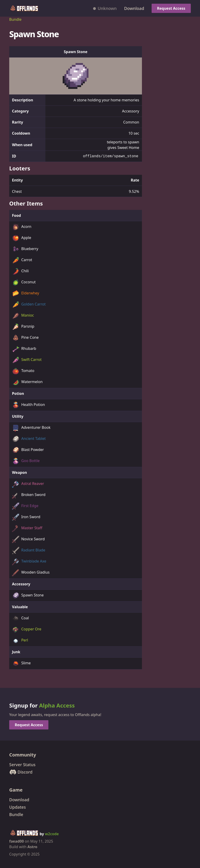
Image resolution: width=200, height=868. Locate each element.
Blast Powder (28, 450)
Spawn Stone (28, 596)
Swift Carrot (27, 360)
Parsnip (23, 327)
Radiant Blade (29, 550)
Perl (20, 641)
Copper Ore (27, 629)
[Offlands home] (24, 8)
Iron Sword (26, 517)
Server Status (22, 765)
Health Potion (28, 405)
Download (134, 8)
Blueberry (25, 249)
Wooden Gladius (31, 573)
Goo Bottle (26, 461)
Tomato (23, 371)
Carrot (22, 260)
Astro (32, 847)
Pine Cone (25, 338)
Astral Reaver (28, 484)
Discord (21, 772)
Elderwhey (26, 293)
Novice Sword (28, 539)
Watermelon (27, 382)
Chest (17, 191)
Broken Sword (29, 495)
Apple (22, 238)
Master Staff (27, 528)
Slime (21, 663)
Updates (18, 807)
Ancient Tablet (29, 439)
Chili (20, 271)
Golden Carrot (29, 305)
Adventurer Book (31, 428)
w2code (52, 834)
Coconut (24, 282)
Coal (20, 618)
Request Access (171, 8)
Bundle (15, 19)
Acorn (22, 227)
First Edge (25, 506)
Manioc (23, 316)
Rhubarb (24, 349)
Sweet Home (128, 148)
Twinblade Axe (29, 562)
